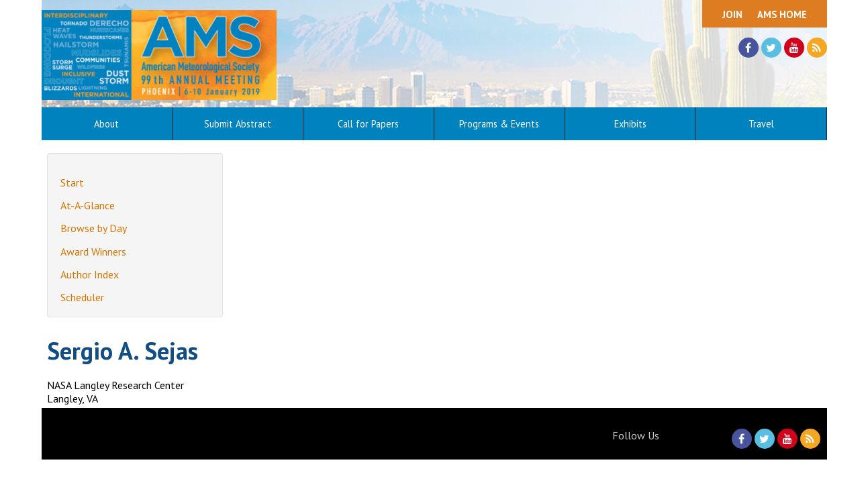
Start (72, 182)
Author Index (90, 274)
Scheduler (82, 297)
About (106, 124)
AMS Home (782, 14)
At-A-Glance (88, 205)
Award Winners (93, 252)
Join (732, 14)
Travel (761, 124)
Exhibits (630, 124)
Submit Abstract (238, 124)
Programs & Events (499, 124)
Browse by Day (94, 228)
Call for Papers (368, 124)
